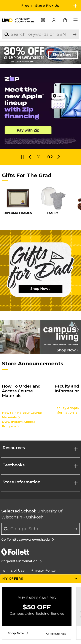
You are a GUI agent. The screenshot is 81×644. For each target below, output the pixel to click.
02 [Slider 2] (50, 157)
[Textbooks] (43, 20)
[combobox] (40, 529)
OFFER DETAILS (56, 634)
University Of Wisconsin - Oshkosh (32, 514)
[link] (65, 20)
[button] (76, 20)
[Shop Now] (40, 271)
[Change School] (40, 529)
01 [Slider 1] (39, 157)
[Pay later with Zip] (40, 108)
